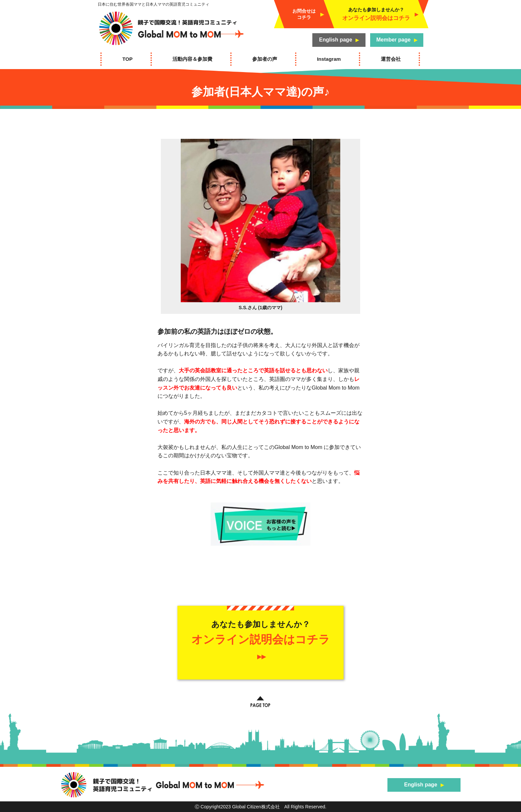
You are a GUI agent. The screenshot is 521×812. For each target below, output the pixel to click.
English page (336, 40)
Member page (393, 40)
